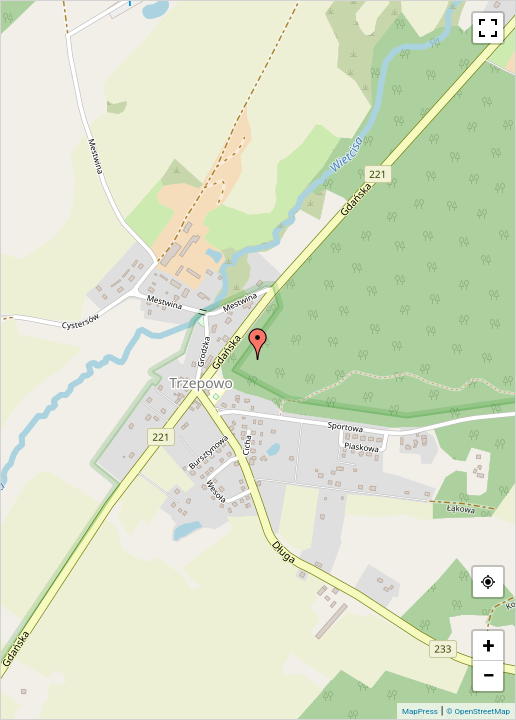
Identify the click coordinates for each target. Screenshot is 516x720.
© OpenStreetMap (478, 711)
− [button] (488, 675)
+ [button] (489, 645)
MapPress (420, 711)
